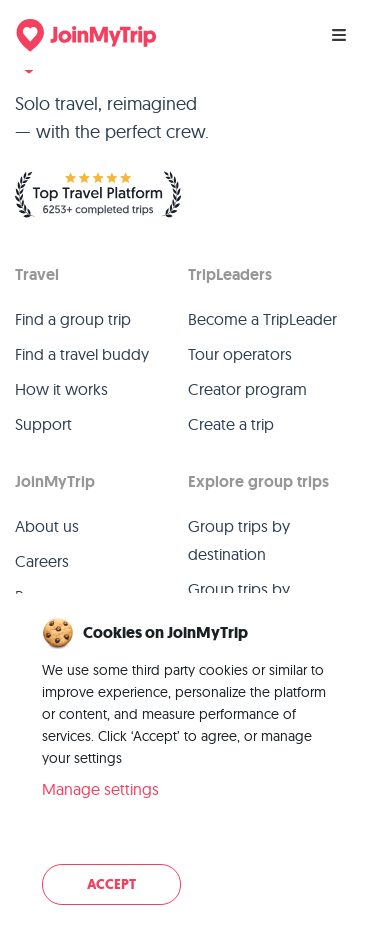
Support (43, 424)
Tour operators (240, 354)
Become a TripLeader (262, 319)
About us (47, 526)
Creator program (247, 389)
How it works (61, 389)
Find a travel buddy (82, 354)
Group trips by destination (239, 540)
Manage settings (100, 789)
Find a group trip (73, 319)
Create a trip (231, 424)
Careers (42, 561)
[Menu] (339, 35)
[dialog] (187, 763)
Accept (111, 884)
